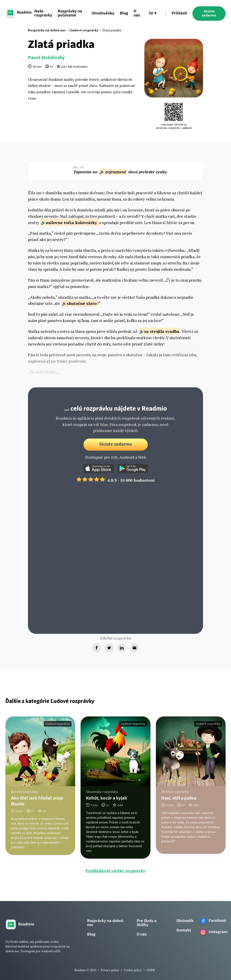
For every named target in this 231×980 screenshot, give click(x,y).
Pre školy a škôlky (147, 923)
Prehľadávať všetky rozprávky (115, 871)
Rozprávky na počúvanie (70, 13)
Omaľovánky (103, 13)
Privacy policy (110, 970)
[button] (152, 14)
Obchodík (185, 921)
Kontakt (184, 930)
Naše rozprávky (43, 13)
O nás (137, 13)
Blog (124, 13)
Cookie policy (133, 970)
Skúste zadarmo (209, 14)
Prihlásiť (179, 13)
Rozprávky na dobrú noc (105, 923)
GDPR (151, 970)
